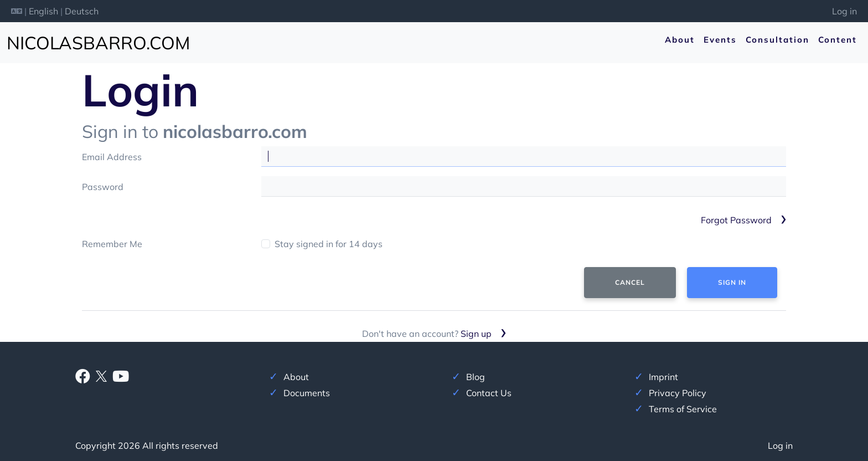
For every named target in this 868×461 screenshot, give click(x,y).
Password (103, 187)
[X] (101, 375)
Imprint (663, 377)
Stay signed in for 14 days (329, 244)
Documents (307, 393)
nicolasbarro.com (98, 43)
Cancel (630, 282)
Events (720, 40)
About (680, 40)
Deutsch (82, 11)
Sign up (476, 334)
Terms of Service (683, 409)
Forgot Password (736, 220)
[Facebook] (83, 378)
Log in (844, 11)
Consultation (777, 40)
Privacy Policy (678, 393)
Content (838, 40)
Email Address (112, 157)
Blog (476, 377)
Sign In (732, 282)
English (43, 11)
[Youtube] (121, 378)
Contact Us (489, 393)
